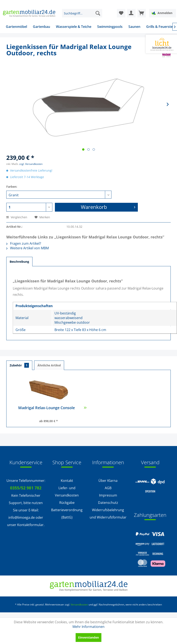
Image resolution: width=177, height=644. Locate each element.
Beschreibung (19, 262)
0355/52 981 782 (26, 488)
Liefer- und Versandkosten (67, 492)
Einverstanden (88, 637)
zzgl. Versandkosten (31, 164)
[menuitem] (82, 13)
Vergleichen (17, 217)
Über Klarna (108, 481)
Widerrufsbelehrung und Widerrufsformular (108, 514)
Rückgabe (67, 503)
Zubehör (19, 365)
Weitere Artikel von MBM (28, 248)
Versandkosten (79, 605)
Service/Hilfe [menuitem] (159, 3)
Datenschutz (108, 503)
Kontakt (67, 481)
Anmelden (162, 13)
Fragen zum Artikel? (24, 243)
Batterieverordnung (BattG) (67, 514)
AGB (108, 488)
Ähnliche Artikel (49, 365)
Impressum (108, 495)
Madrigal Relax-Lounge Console (52, 410)
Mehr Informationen (88, 627)
